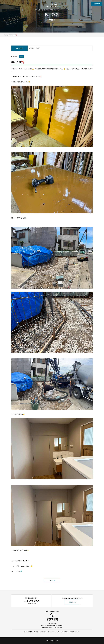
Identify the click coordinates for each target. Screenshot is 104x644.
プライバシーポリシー (74, 632)
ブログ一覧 (52, 580)
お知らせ (32, 48)
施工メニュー (61, 10)
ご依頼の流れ (53, 10)
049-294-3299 (32, 601)
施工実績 (46, 10)
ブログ (67, 10)
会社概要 (40, 10)
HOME (35, 10)
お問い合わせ (97, 4)
